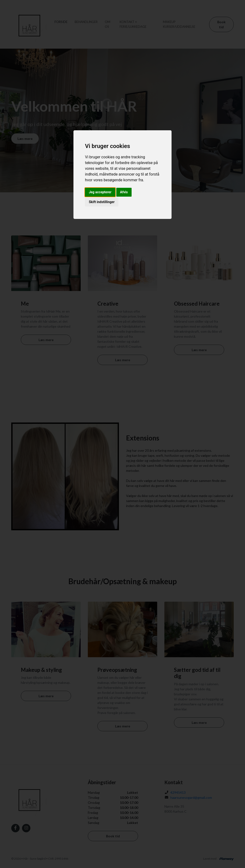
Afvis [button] (124, 192)
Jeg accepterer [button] (100, 192)
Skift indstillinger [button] (102, 202)
